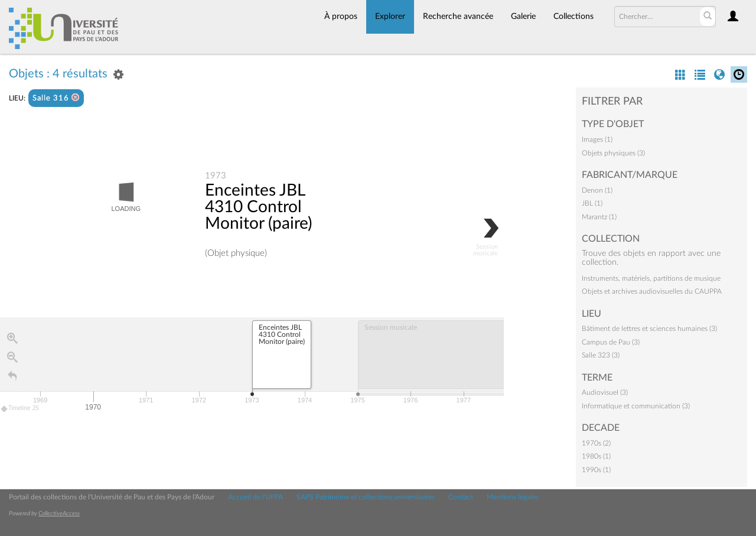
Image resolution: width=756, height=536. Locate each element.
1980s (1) (596, 456)
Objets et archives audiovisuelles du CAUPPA (652, 291)
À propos (341, 17)
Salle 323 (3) (601, 355)
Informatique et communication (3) (636, 406)
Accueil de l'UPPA (255, 497)
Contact (461, 497)
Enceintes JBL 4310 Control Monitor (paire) (258, 207)
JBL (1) (592, 203)
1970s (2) (596, 443)
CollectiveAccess (59, 514)
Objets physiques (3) (613, 153)
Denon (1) (597, 190)
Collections (573, 17)
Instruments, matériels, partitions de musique (651, 278)
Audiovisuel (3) (605, 392)
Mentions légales (513, 497)
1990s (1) (596, 470)
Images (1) (597, 139)
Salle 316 (56, 98)
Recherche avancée (458, 17)
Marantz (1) (599, 217)
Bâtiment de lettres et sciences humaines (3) (649, 329)
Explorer (390, 17)
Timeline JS (20, 409)
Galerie (523, 17)
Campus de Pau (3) (611, 342)
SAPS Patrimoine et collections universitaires (366, 497)
